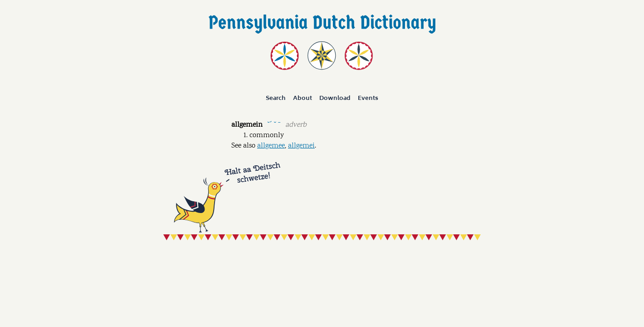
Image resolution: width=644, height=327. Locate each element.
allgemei (301, 146)
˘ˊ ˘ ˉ (274, 124)
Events (368, 98)
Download (335, 98)
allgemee (271, 146)
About (302, 98)
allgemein (247, 125)
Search (276, 98)
